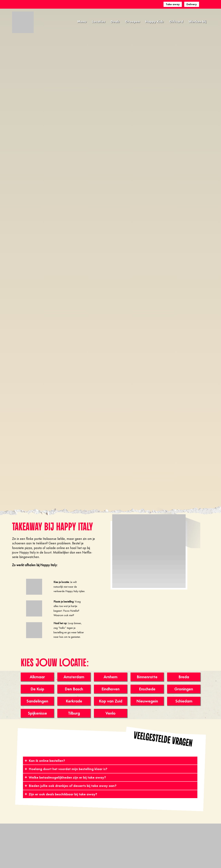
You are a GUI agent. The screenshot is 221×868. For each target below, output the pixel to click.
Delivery (192, 4)
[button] (163, 739)
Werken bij (197, 21)
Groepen (133, 21)
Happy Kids (155, 21)
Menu (82, 21)
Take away (173, 4)
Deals (115, 21)
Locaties (99, 21)
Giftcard (176, 21)
